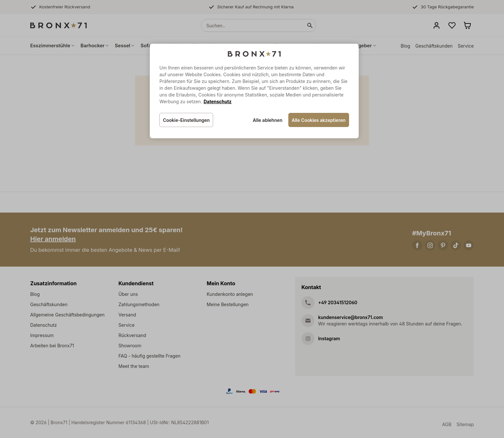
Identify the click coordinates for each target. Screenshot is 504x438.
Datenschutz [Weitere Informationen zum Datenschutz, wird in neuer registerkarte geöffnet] (217, 101)
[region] (254, 91)
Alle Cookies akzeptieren (319, 120)
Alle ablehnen (268, 120)
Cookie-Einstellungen (186, 120)
